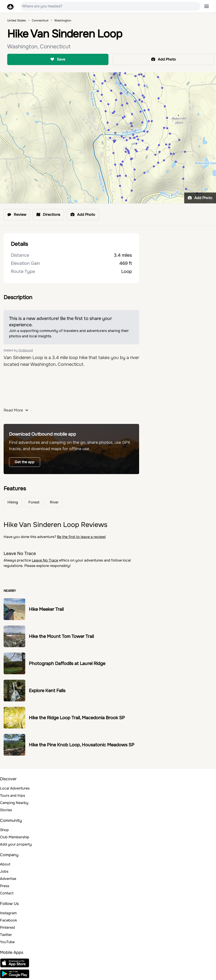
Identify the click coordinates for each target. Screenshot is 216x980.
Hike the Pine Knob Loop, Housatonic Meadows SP (82, 745)
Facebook (8, 920)
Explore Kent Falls (47, 691)
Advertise (8, 879)
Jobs (4, 871)
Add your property (16, 844)
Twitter (6, 935)
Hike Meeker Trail (46, 609)
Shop (4, 830)
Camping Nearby (14, 803)
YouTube (7, 942)
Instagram (8, 913)
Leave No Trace (45, 560)
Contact (7, 893)
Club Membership (15, 837)
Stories (6, 810)
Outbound (25, 350)
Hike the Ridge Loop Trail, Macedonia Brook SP (77, 718)
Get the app (25, 462)
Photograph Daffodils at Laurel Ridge (67, 664)
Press (5, 886)
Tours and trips (13, 796)
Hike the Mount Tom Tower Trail (61, 636)
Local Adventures (15, 788)
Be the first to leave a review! (81, 537)
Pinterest (8, 927)
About (5, 864)
